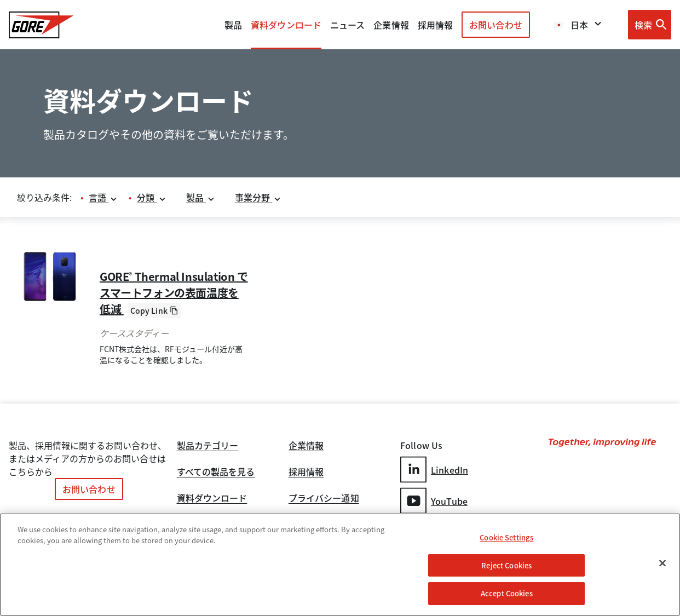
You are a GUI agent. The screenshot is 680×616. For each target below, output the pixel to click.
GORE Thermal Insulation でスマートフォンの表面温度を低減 (174, 293)
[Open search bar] (650, 25)
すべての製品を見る (216, 473)
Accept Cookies (507, 593)
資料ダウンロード (212, 499)
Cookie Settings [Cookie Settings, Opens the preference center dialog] (506, 537)
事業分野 (258, 197)
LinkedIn (434, 470)
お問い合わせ (496, 25)
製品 (233, 25)
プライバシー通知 (324, 499)
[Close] (662, 563)
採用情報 (306, 473)
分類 (151, 197)
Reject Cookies (506, 565)
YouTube (434, 501)
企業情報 (391, 25)
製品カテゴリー (208, 446)
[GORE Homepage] (41, 25)
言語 (103, 197)
